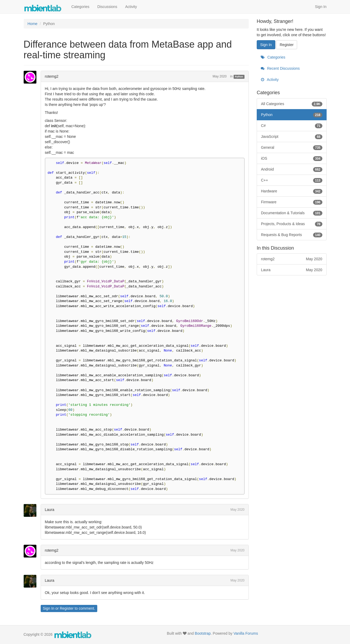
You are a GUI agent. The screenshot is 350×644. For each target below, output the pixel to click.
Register (67, 608)
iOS (292, 158)
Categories (81, 7)
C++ (292, 180)
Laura (50, 510)
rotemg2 (52, 76)
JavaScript (292, 137)
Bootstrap (203, 633)
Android (292, 169)
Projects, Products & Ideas (292, 224)
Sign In (321, 7)
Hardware (292, 191)
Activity (131, 7)
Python (239, 77)
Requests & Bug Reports (292, 235)
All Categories (292, 104)
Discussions (107, 7)
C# (292, 126)
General (292, 147)
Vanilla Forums (246, 633)
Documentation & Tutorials (292, 213)
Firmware (292, 202)
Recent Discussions (280, 68)
